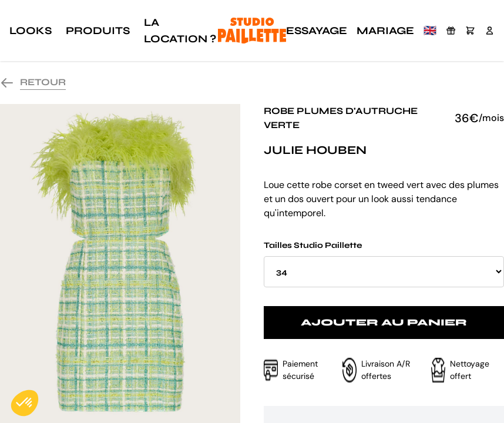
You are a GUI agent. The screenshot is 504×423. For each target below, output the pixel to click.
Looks (31, 31)
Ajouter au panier (384, 322)
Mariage (385, 31)
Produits (98, 31)
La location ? (180, 31)
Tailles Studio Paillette (384, 264)
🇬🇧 (430, 31)
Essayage (317, 31)
